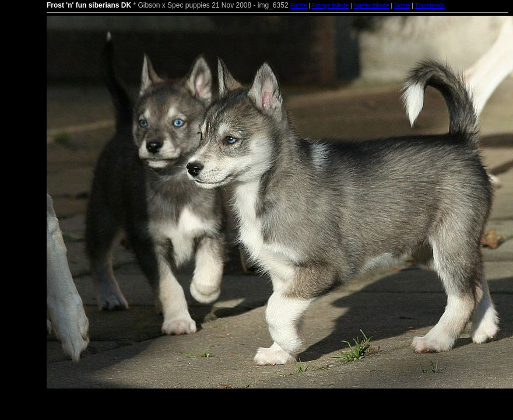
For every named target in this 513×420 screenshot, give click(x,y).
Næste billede (371, 6)
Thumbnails (430, 6)
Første (299, 6)
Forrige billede (330, 6)
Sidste (402, 6)
